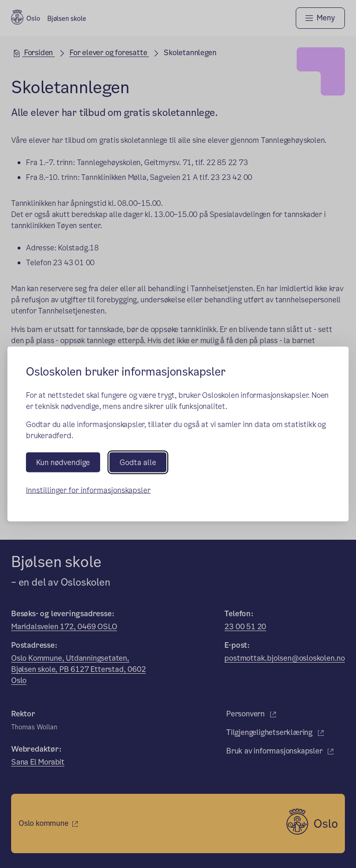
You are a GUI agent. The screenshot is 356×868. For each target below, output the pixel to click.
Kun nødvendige (63, 462)
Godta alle (138, 462)
